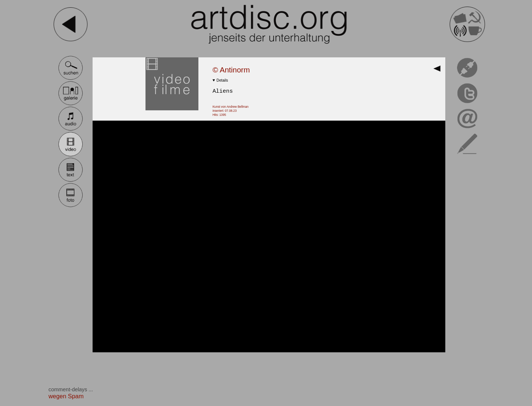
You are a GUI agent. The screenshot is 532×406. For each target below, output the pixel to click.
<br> (269, 236)
